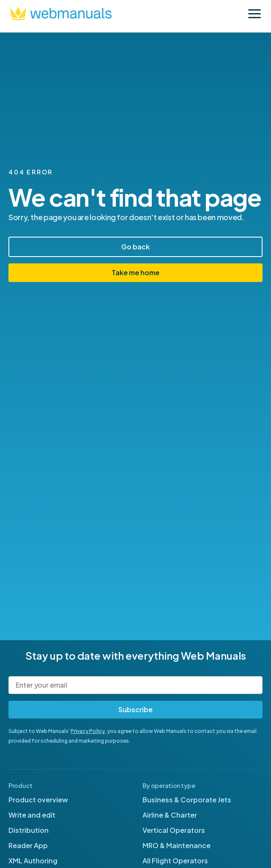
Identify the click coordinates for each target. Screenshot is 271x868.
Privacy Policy (88, 731)
